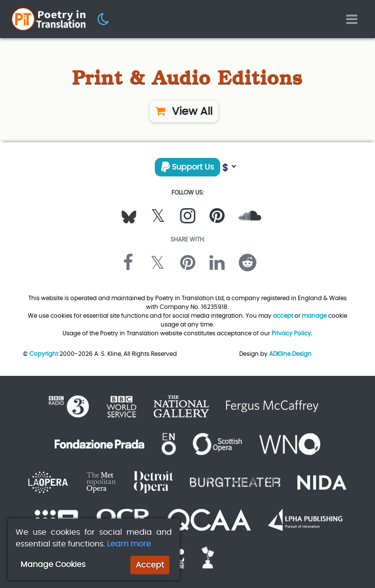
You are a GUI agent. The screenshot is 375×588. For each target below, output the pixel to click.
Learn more (129, 544)
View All (184, 111)
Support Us (187, 167)
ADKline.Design (290, 354)
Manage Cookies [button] (53, 564)
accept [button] (283, 316)
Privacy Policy (291, 333)
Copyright (44, 354)
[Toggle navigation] (352, 19)
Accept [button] (150, 565)
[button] (104, 19)
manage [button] (314, 316)
